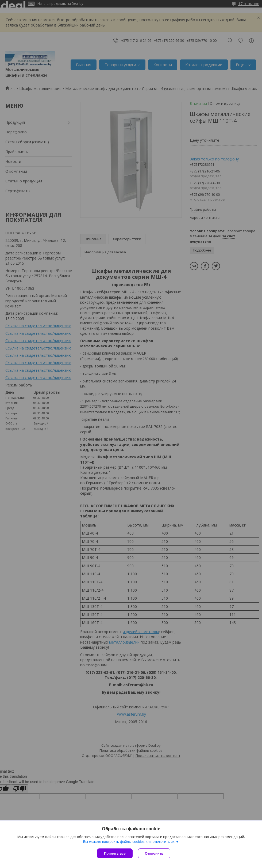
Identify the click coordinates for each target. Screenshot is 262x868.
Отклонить (154, 853)
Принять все (115, 853)
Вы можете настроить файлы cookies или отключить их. (129, 842)
